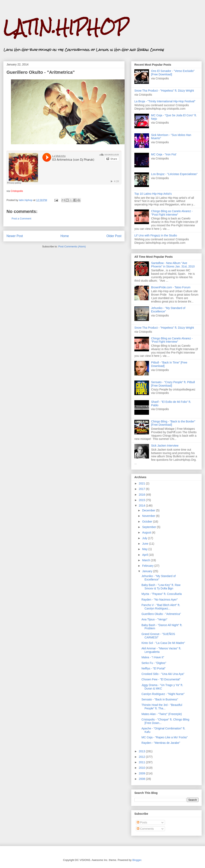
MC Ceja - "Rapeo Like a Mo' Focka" (165, 737)
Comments (145, 829)
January (148, 571)
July (145, 538)
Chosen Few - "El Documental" (161, 679)
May (145, 549)
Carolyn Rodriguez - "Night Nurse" (163, 694)
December (149, 510)
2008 (142, 779)
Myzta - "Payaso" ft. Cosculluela (162, 594)
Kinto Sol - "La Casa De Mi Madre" (163, 643)
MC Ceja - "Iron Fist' (164, 154)
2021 (142, 483)
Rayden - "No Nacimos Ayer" (160, 600)
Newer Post (15, 236)
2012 (142, 757)
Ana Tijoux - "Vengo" (154, 619)
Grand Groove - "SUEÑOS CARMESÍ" (158, 636)
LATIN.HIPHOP (66, 27)
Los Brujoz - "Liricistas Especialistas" (174, 174)
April (145, 555)
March (146, 560)
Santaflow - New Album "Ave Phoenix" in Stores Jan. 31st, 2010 (173, 265)
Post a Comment (21, 219)
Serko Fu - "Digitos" (154, 663)
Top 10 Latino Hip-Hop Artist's (153, 194)
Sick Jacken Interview (165, 446)
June (146, 544)
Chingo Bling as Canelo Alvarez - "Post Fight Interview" (172, 213)
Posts (142, 822)
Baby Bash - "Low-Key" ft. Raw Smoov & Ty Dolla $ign (161, 587)
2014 (142, 506)
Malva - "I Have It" (153, 657)
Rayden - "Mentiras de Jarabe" (161, 743)
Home (65, 236)
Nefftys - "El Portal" (154, 668)
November (149, 516)
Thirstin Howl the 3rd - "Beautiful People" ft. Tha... (162, 707)
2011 (142, 762)
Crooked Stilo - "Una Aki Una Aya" (163, 674)
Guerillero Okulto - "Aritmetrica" (161, 614)
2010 (142, 768)
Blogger (137, 860)
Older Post (114, 236)
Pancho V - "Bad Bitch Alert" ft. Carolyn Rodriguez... (161, 607)
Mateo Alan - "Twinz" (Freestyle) (162, 714)
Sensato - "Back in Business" (160, 699)
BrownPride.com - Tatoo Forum (171, 287)
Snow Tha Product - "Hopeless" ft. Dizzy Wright (164, 91)
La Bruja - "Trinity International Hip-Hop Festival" (165, 101)
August (147, 532)
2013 (142, 751)
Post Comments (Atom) (72, 246)
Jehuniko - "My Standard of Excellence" (159, 578)
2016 (142, 495)
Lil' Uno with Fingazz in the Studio (156, 235)
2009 (142, 773)
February (148, 566)
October (148, 522)
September (149, 527)
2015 (142, 500)
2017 (142, 489)
